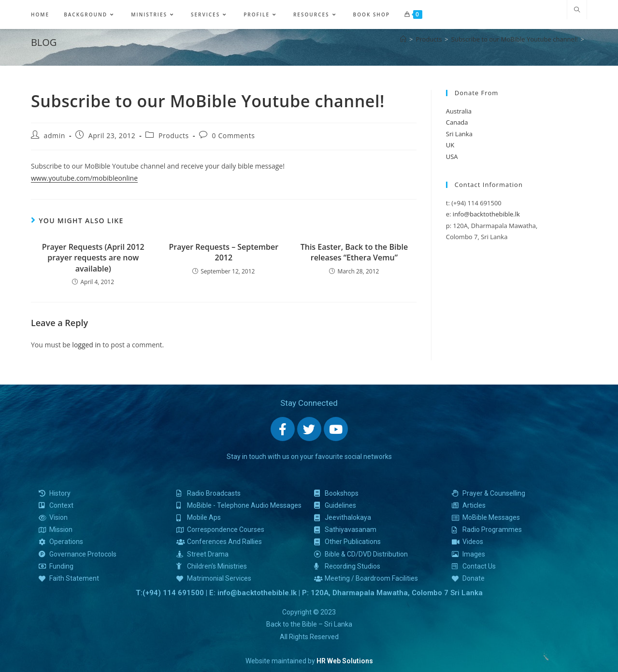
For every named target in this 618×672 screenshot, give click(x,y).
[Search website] (577, 10)
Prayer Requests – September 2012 (223, 252)
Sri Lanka (459, 134)
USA (452, 157)
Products (174, 136)
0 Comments (234, 136)
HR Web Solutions (345, 661)
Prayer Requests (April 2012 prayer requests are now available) (93, 258)
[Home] (403, 39)
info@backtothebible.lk (486, 214)
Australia (459, 111)
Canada (457, 122)
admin (55, 136)
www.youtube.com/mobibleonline (84, 178)
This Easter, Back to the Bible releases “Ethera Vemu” (354, 252)
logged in (86, 345)
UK (450, 145)
